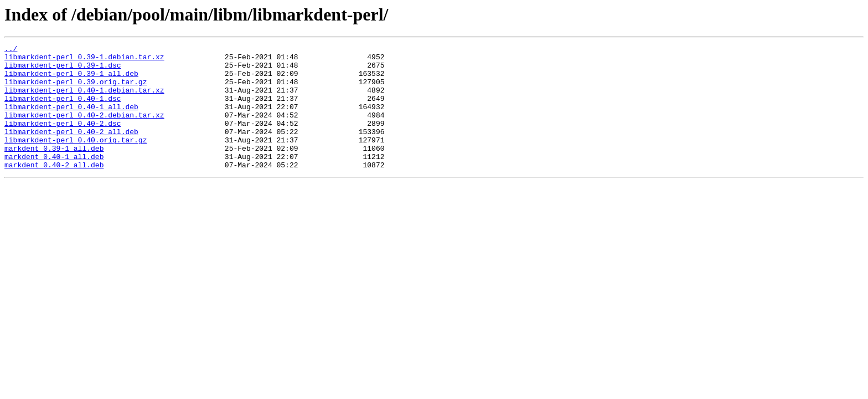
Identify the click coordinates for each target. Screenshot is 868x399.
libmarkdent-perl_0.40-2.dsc (63, 140)
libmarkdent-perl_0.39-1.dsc (63, 70)
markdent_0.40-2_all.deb (54, 190)
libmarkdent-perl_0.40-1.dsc (63, 110)
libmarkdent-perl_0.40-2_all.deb (71, 150)
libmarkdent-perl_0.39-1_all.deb (71, 80)
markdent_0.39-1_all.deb (54, 170)
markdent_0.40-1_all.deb (54, 180)
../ (11, 50)
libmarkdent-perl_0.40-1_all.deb (71, 120)
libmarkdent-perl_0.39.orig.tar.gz (76, 90)
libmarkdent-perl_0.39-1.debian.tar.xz (84, 60)
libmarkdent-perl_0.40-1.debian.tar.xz (84, 100)
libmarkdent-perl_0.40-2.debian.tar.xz (84, 130)
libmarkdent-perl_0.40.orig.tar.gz (76, 160)
